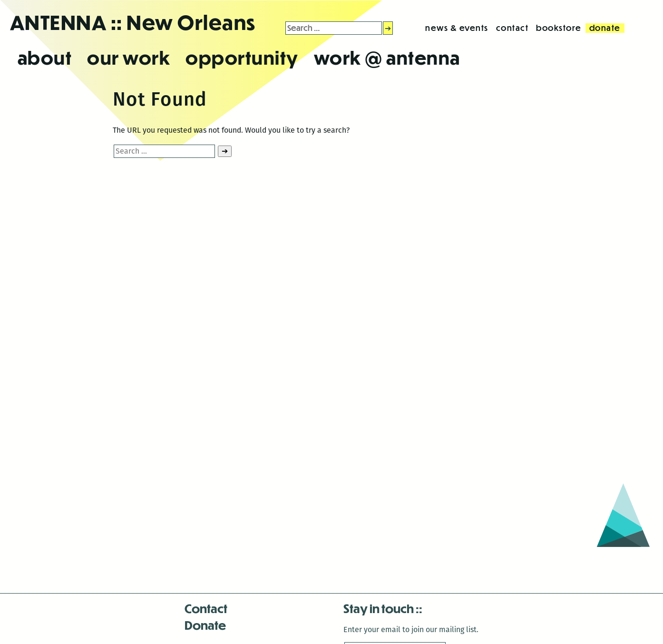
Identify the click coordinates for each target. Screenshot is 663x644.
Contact (206, 608)
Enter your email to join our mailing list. (411, 629)
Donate (205, 625)
